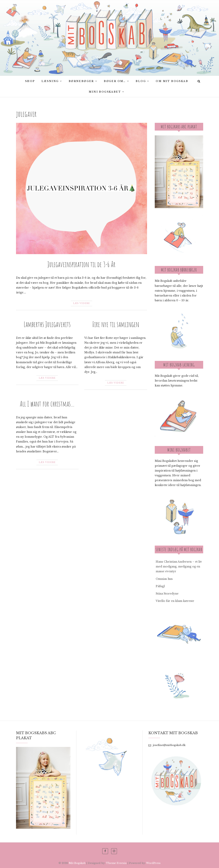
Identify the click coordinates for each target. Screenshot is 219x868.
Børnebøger (81, 81)
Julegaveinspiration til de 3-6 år (81, 264)
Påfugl (160, 586)
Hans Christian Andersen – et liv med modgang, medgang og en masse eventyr (179, 566)
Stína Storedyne (167, 594)
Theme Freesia (116, 863)
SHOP (30, 81)
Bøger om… (115, 81)
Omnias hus (164, 579)
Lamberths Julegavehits (47, 324)
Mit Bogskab (77, 863)
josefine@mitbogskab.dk (167, 745)
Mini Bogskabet (105, 92)
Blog (141, 81)
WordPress (153, 863)
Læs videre (82, 303)
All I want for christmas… (47, 404)
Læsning (50, 81)
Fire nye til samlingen (116, 324)
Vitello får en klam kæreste (175, 601)
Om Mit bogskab (172, 81)
